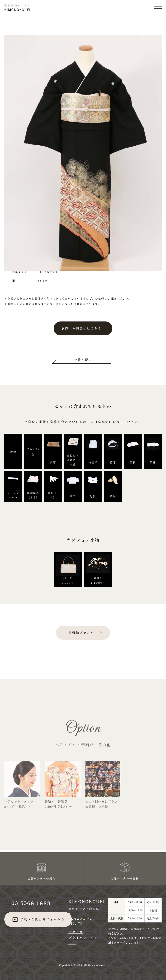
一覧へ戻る (83, 360)
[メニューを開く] (158, 7)
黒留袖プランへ (81, 633)
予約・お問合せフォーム (36, 919)
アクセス (76, 932)
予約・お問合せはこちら (81, 328)
